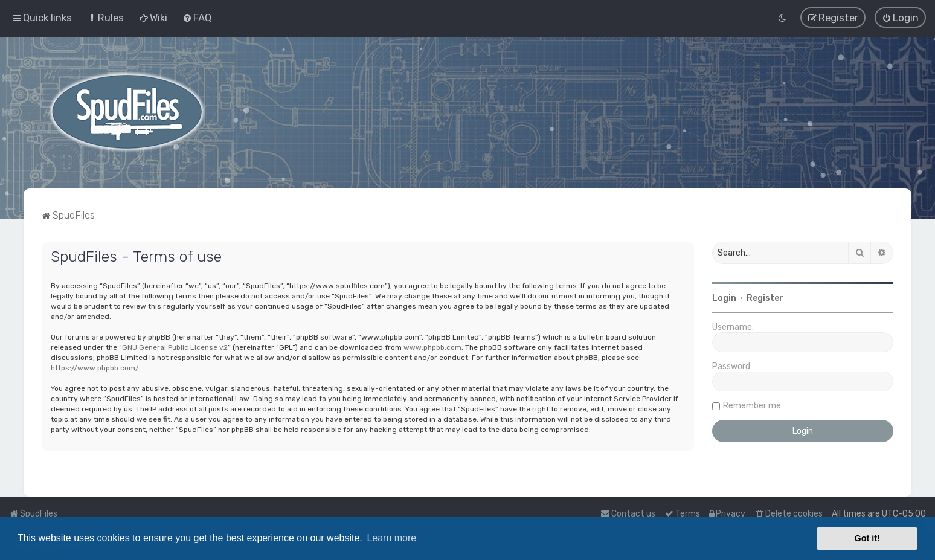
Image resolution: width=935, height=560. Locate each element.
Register (765, 298)
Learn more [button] (391, 538)
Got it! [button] (867, 538)
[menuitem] (105, 18)
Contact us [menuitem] (628, 514)
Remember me (752, 405)
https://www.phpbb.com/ (95, 367)
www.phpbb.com (432, 347)
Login (724, 298)
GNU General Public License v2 (175, 347)
